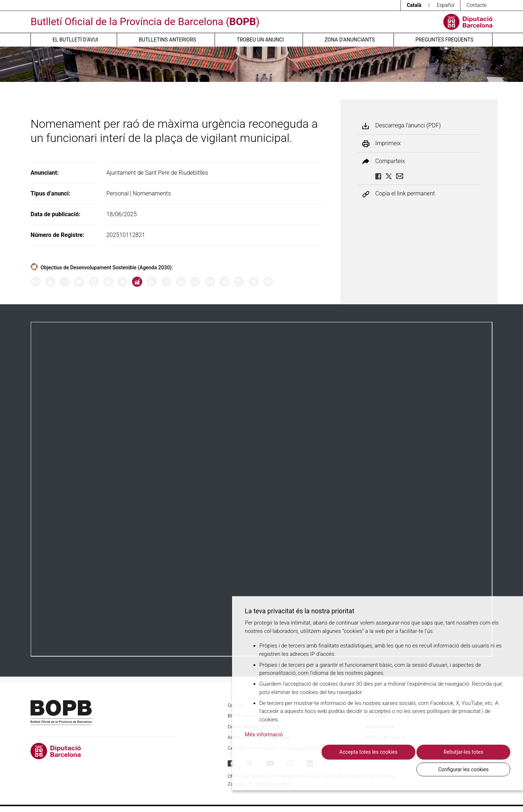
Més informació (264, 752)
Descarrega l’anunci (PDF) (408, 126)
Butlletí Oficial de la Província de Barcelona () (145, 22)
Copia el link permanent (405, 194)
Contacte (476, 5)
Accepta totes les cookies (308, 769)
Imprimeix (388, 143)
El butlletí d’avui (75, 40)
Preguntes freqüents (444, 40)
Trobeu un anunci (260, 40)
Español (445, 5)
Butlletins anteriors (168, 40)
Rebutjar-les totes (389, 769)
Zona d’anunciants (350, 40)
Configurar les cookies (470, 769)
